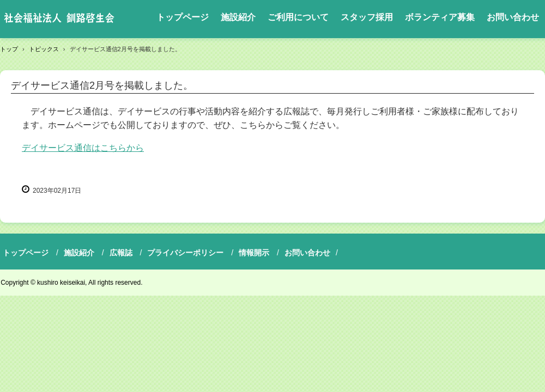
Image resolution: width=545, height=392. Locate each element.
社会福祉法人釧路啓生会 (59, 19)
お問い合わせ (513, 17)
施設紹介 (238, 17)
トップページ (183, 17)
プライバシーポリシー (185, 253)
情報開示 (254, 253)
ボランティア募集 (440, 17)
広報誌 (121, 253)
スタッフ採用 (367, 17)
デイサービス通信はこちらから (83, 148)
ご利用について (298, 17)
